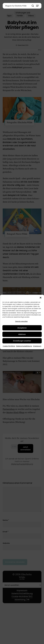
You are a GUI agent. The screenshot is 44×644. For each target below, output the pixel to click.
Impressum (37, 346)
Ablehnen (22, 334)
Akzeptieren (22, 328)
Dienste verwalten (21, 321)
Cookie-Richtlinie (9, 346)
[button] (40, 298)
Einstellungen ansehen (22, 341)
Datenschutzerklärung (24, 346)
